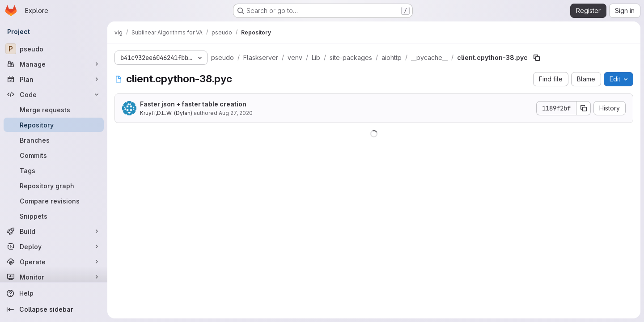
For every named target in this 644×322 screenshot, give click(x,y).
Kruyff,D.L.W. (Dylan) (166, 113)
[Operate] (54, 262)
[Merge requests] (54, 110)
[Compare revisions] (54, 201)
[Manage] (54, 64)
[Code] (54, 94)
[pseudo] (54, 49)
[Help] (54, 293)
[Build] (54, 231)
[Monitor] (54, 277)
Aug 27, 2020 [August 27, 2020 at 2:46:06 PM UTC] (236, 113)
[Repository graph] (54, 186)
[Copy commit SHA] (584, 108)
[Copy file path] (537, 58)
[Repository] (54, 125)
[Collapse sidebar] (54, 309)
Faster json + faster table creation (193, 104)
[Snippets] (54, 216)
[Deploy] (54, 246)
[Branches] (54, 140)
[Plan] (54, 79)
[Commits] (54, 155)
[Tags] (54, 170)
